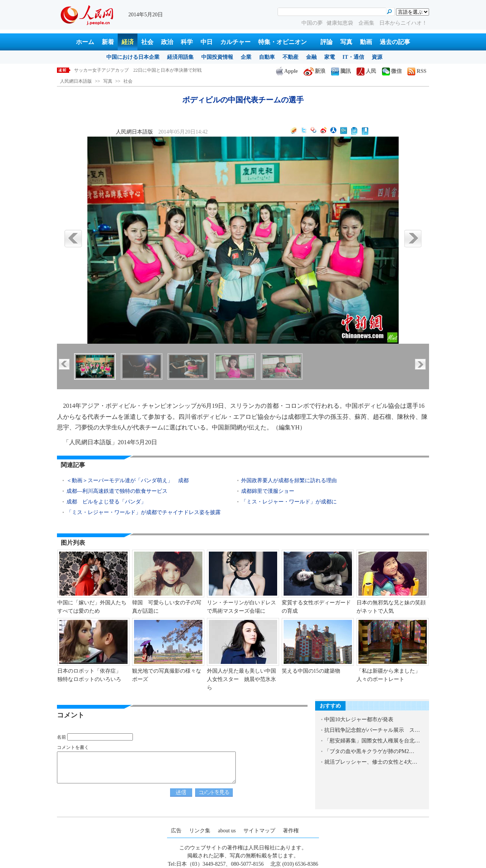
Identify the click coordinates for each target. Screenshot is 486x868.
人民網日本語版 (76, 81)
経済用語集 (180, 57)
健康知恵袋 (341, 23)
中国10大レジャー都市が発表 (359, 719)
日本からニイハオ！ (403, 23)
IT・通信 (353, 57)
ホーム (85, 42)
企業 (246, 57)
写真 (346, 42)
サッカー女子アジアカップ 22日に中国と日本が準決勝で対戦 (138, 70)
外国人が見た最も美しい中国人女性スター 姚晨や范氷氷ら (241, 679)
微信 (392, 71)
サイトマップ (259, 831)
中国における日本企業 (133, 57)
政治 (167, 42)
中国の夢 (312, 23)
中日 (207, 42)
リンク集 (200, 831)
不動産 (290, 57)
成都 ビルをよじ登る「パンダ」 (106, 502)
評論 (327, 42)
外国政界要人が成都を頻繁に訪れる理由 (289, 480)
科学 (187, 42)
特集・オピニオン (282, 42)
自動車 (267, 57)
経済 (128, 42)
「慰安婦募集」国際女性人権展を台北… (372, 741)
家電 (330, 57)
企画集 (367, 23)
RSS (417, 71)
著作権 (291, 831)
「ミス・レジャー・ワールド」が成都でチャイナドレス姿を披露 (144, 512)
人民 (366, 71)
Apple (287, 71)
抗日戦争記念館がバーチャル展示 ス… (372, 730)
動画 (366, 42)
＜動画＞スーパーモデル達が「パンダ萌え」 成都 (128, 480)
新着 (108, 42)
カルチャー (235, 42)
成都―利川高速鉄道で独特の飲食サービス (118, 491)
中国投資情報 (217, 57)
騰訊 (341, 71)
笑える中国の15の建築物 (311, 671)
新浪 (314, 71)
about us (227, 831)
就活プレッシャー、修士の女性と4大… (371, 762)
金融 (311, 57)
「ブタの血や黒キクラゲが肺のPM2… (369, 751)
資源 (377, 57)
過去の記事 (395, 42)
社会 (147, 42)
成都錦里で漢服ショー (268, 491)
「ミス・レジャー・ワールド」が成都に (290, 502)
